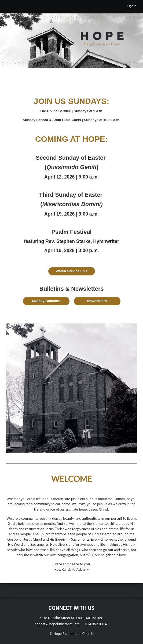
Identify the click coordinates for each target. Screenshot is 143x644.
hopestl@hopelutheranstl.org (57, 624)
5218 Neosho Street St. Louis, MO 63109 (71, 618)
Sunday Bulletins (46, 301)
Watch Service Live (71, 271)
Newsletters (97, 301)
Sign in (132, 6)
